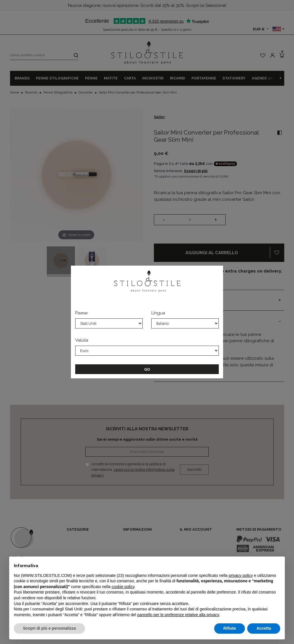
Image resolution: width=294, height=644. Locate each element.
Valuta (82, 340)
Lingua (158, 313)
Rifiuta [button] (230, 628)
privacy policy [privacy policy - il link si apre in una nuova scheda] (241, 575)
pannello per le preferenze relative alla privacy (178, 615)
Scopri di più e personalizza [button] (49, 628)
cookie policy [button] (123, 587)
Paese (81, 313)
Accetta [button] (264, 628)
